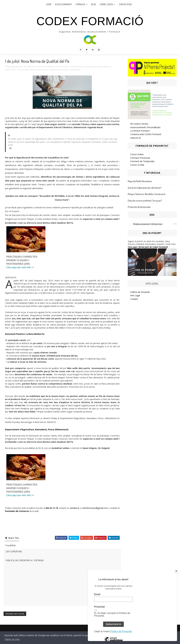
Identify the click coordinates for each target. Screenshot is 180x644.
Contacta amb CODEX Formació (146, 134)
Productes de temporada (139, 207)
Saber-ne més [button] (12, 639)
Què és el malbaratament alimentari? (145, 188)
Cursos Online (137, 154)
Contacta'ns (125, 4)
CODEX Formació (90, 21)
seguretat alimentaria (59, 70)
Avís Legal (135, 295)
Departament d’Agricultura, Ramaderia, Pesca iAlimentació (37, 429)
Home (49, 4)
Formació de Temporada (142, 161)
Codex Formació (76, 66)
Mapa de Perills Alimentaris (140, 181)
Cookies (134, 299)
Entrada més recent (15, 614)
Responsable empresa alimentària (33, 70)
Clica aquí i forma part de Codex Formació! (148, 247)
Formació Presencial (140, 158)
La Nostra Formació (140, 131)
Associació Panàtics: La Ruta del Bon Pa (25, 334)
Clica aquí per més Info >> (20, 267)
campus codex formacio (57, 66)
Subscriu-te (136, 138)
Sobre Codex (106, 4)
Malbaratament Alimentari (148, 224)
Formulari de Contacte (17, 511)
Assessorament (64, 4)
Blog (94, 4)
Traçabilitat (75, 70)
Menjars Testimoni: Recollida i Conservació (147, 194)
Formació (80, 4)
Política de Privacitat (140, 292)
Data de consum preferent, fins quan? (145, 201)
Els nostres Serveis (139, 124)
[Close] (176, 571)
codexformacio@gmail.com (95, 508)
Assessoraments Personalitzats (145, 127)
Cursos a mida (137, 165)
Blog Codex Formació (36, 66)
